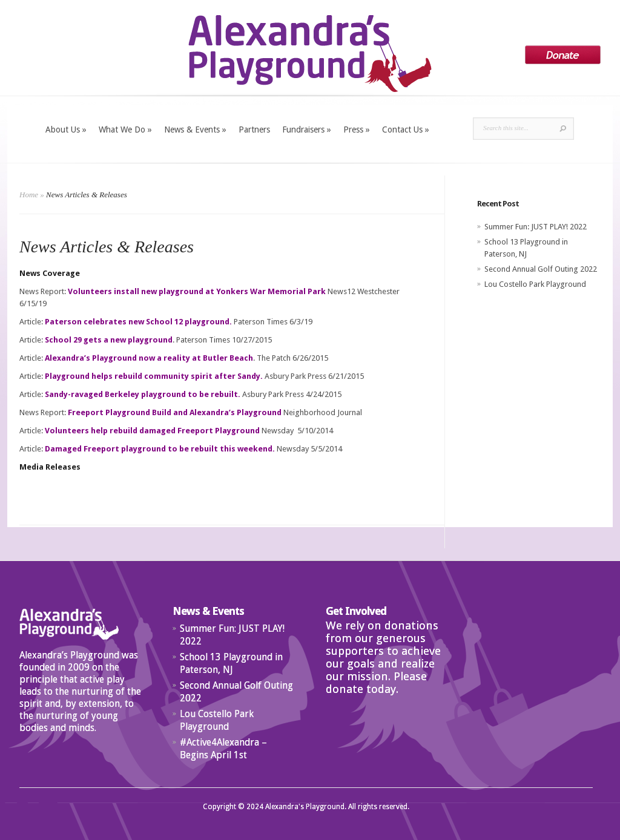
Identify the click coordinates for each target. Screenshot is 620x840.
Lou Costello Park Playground (535, 284)
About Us (66, 130)
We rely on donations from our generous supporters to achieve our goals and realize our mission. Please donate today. (383, 657)
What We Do (125, 130)
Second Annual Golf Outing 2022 (541, 269)
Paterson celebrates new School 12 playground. (138, 322)
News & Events (195, 130)
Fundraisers (307, 130)
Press (357, 130)
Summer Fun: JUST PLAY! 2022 (536, 227)
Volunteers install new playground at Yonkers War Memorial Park (197, 291)
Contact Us (406, 130)
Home (29, 195)
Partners (254, 130)
